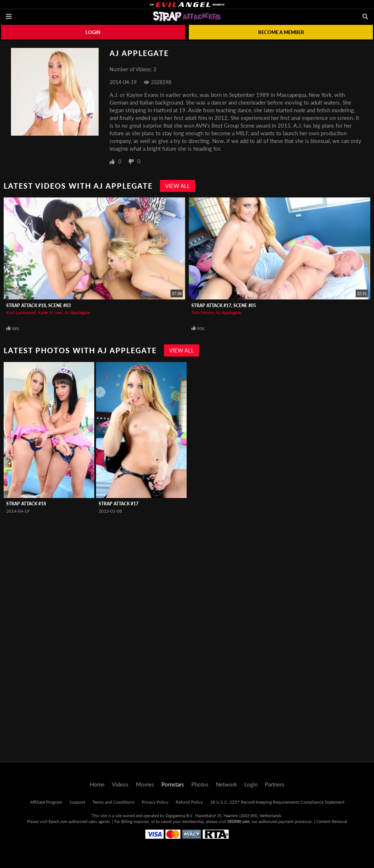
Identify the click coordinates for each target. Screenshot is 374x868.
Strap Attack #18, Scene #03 (39, 305)
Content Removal (332, 821)
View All (178, 186)
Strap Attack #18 (26, 504)
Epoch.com (58, 821)
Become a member (281, 32)
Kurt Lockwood (21, 312)
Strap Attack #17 (119, 504)
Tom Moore (203, 312)
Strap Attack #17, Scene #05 (224, 305)
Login (93, 32)
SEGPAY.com (238, 821)
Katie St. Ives (50, 312)
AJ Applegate (77, 312)
